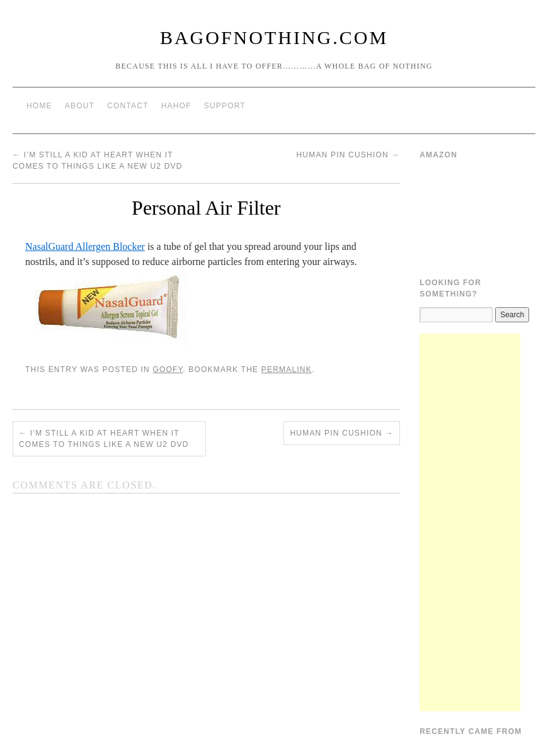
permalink (287, 370)
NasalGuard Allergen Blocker (85, 246)
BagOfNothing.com (274, 37)
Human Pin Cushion (348, 155)
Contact (128, 106)
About (80, 106)
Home (39, 106)
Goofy (168, 370)
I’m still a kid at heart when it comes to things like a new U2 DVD (104, 439)
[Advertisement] (470, 522)
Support (225, 106)
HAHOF (176, 106)
